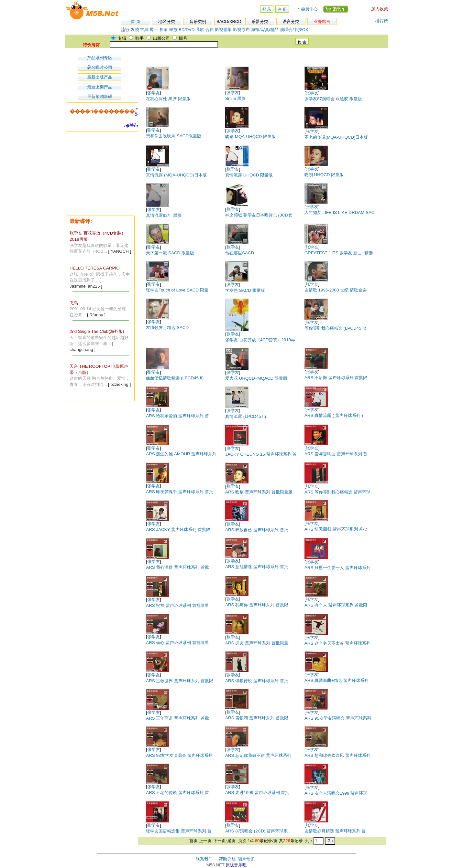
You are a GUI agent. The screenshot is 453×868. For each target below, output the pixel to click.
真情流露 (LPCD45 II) (246, 416)
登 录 (267, 9)
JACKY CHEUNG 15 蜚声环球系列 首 (261, 454)
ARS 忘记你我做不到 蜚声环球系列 (258, 755)
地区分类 (167, 21)
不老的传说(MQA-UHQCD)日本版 (336, 137)
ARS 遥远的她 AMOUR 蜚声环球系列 (181, 454)
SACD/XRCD (229, 21)
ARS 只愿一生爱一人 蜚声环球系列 (337, 568)
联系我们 (204, 859)
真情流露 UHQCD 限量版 (249, 175)
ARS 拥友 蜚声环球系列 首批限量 (257, 643)
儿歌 (200, 30)
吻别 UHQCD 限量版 (324, 175)
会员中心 (309, 9)
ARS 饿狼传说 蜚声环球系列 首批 (257, 681)
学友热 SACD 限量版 (245, 290)
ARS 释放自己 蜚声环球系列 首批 (257, 530)
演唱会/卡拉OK (294, 30)
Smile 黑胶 (235, 98)
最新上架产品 (100, 87)
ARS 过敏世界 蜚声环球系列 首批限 (180, 681)
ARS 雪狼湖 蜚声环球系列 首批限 (257, 718)
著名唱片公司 (100, 67)
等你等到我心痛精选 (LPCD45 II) (335, 328)
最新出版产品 (100, 77)
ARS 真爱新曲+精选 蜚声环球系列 (337, 680)
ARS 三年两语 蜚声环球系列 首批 (177, 718)
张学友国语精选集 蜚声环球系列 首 (179, 831)
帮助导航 (227, 859)
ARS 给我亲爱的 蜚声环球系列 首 (177, 416)
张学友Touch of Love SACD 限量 (177, 290)
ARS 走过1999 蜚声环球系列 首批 (257, 793)
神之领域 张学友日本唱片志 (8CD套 (259, 215)
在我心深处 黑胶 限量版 (168, 99)
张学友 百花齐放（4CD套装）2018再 (260, 340)
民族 (173, 30)
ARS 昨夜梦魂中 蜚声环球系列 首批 (180, 492)
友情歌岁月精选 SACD (167, 328)
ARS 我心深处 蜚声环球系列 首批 (177, 567)
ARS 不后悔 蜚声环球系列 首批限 (336, 378)
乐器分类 (260, 21)
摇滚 (164, 30)
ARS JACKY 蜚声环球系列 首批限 (178, 529)
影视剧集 (223, 30)
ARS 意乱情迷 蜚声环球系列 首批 (257, 567)
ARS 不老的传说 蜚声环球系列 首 (177, 793)
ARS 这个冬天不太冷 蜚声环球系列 (337, 643)
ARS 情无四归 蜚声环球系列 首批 (336, 529)
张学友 (154, 93)
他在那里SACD (240, 253)
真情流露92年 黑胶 (164, 215)
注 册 (282, 9)
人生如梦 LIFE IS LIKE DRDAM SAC (339, 212)
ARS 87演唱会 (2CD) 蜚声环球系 (256, 831)
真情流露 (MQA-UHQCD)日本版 (176, 175)
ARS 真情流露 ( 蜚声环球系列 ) (334, 415)
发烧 (135, 30)
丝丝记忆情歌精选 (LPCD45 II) (175, 378)
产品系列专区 (100, 58)
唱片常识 (246, 859)
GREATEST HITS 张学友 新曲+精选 (339, 253)
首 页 (136, 21)
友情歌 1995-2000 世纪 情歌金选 (336, 290)
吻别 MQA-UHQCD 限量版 (250, 137)
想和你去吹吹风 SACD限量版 (174, 136)
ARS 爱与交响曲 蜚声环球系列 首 (336, 454)
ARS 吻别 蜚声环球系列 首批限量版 (259, 492)
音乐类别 (198, 21)
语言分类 (291, 21)
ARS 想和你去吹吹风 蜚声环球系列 (337, 755)
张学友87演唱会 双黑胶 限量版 (333, 99)
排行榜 (382, 21)
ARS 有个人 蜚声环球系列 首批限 (336, 605)
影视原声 (241, 30)
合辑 (210, 30)
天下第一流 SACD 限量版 (170, 253)
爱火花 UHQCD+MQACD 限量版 (256, 378)
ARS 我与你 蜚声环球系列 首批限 (257, 605)
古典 (144, 30)
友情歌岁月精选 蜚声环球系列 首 (335, 831)
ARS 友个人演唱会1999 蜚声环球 (336, 793)
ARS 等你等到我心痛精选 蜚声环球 (337, 492)
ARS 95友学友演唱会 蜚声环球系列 (338, 718)
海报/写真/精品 (265, 30)
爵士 (154, 30)
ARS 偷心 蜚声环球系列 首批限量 (177, 643)
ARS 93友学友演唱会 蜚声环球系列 (179, 755)
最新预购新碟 (100, 96)
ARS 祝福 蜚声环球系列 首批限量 (177, 605)
